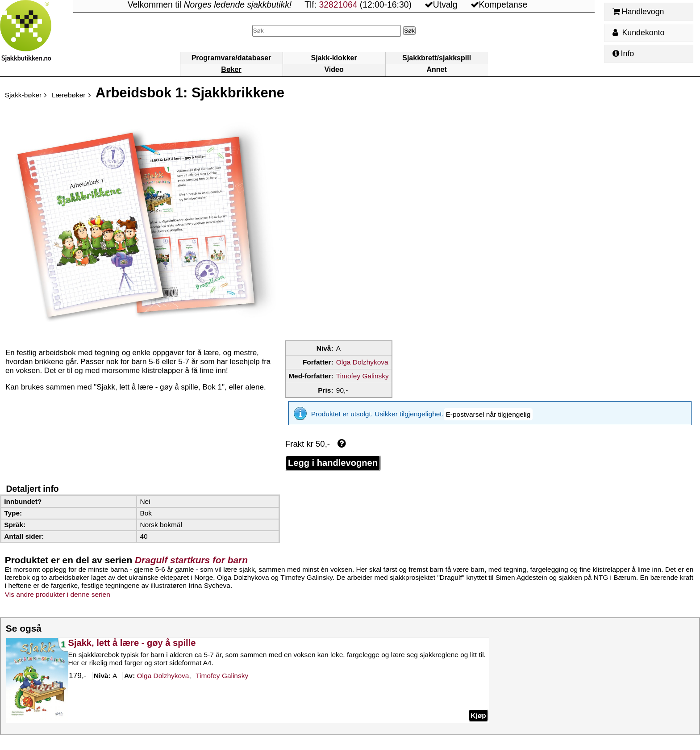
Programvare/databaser (231, 58)
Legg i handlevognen (333, 457)
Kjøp (478, 709)
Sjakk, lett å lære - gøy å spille (132, 637)
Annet (436, 69)
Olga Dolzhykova (362, 362)
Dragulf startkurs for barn (191, 554)
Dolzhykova (163, 670)
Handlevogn (638, 12)
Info (623, 54)
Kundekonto (638, 33)
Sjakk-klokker (334, 58)
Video (334, 69)
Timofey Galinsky (362, 376)
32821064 (338, 5)
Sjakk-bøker (23, 95)
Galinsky (222, 670)
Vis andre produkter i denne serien (58, 588)
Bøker (231, 69)
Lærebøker (69, 95)
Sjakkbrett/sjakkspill (437, 58)
